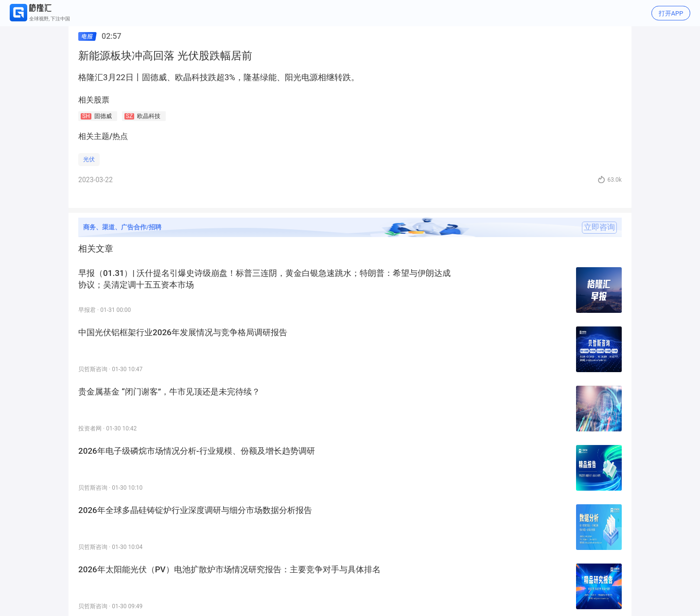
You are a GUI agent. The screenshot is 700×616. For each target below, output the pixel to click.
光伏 (89, 159)
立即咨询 (599, 227)
